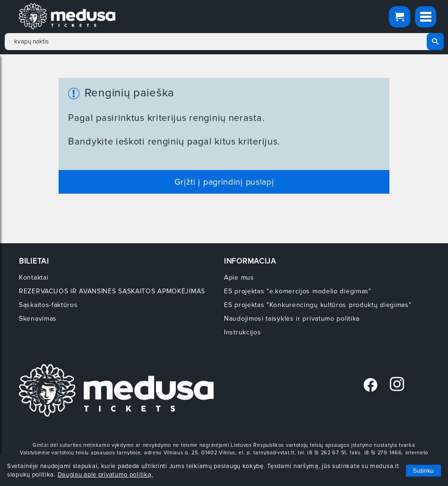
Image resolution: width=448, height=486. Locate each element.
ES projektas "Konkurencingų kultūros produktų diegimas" (318, 305)
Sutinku (423, 471)
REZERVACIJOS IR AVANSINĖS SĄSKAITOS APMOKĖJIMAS (112, 291)
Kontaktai (34, 277)
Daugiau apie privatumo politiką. (105, 475)
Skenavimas (38, 319)
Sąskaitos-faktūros (48, 305)
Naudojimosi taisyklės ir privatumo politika (292, 319)
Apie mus (239, 277)
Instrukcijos (242, 332)
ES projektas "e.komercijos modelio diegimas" (298, 291)
